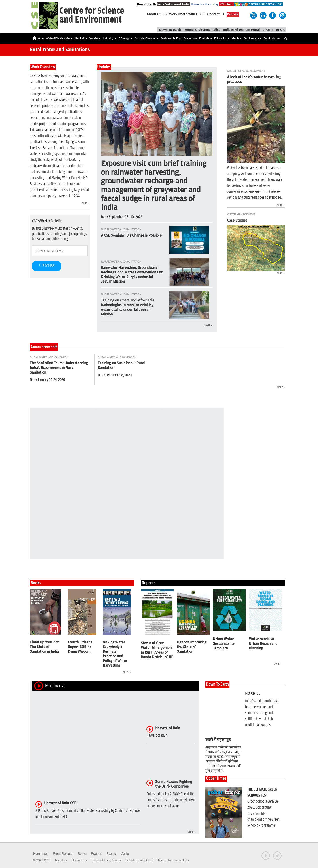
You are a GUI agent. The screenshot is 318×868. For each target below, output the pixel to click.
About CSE (157, 14)
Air (41, 38)
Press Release (63, 854)
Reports (97, 854)
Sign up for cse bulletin (173, 860)
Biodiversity (253, 38)
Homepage (41, 854)
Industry (110, 38)
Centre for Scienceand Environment (92, 15)
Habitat (81, 38)
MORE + (86, 203)
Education (222, 38)
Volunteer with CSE (139, 860)
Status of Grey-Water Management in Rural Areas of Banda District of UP (157, 650)
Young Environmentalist (202, 30)
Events (111, 854)
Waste (95, 38)
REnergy (126, 38)
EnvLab (206, 38)
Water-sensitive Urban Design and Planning (263, 644)
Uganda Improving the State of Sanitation (192, 647)
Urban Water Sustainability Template (224, 644)
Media (237, 38)
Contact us (216, 14)
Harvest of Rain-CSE (60, 803)
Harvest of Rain (168, 728)
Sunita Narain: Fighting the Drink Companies (174, 784)
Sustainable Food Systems (179, 38)
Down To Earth (170, 30)
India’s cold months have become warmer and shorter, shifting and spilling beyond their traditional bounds (262, 713)
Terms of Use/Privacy (106, 860)
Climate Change (146, 38)
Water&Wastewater (59, 38)
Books (82, 854)
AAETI (268, 30)
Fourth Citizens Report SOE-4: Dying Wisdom (80, 647)
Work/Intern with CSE (187, 14)
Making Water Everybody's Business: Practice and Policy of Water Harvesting (115, 654)
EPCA (280, 30)
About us (61, 860)
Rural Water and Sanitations (60, 50)
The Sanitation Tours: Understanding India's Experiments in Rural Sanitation (59, 368)
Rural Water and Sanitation (49, 357)
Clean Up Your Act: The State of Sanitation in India (45, 647)
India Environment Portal (242, 30)
